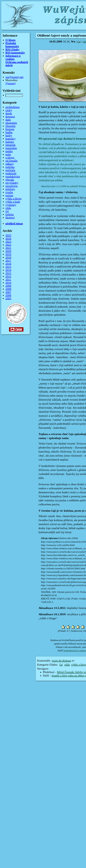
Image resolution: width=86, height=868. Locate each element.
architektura (13, 107)
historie (10, 129)
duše (8, 120)
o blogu (10, 158)
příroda (10, 180)
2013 (8, 273)
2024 (8, 238)
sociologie (12, 186)
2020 (8, 251)
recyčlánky (12, 183)
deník (9, 113)
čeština (10, 214)
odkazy (10, 164)
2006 (8, 295)
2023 (8, 242)
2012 (8, 276)
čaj (79, 42)
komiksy (10, 139)
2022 (8, 245)
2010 (8, 283)
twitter (9, 195)
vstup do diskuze (61, 661)
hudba (9, 132)
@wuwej (11, 83)
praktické (11, 173)
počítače (10, 170)
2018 (8, 257)
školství (10, 218)
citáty (9, 110)
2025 (8, 235)
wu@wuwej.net (14, 77)
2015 (8, 267)
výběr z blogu (13, 199)
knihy (9, 135)
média (9, 151)
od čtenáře (12, 161)
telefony (10, 189)
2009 (8, 286)
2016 (8, 264)
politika (10, 167)
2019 (8, 254)
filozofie (10, 126)
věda (67, 665)
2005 (8, 298)
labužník (10, 145)
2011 (8, 279)
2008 (8, 289)
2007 (8, 292)
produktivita (13, 176)
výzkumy (11, 205)
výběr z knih (13, 202)
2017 (8, 261)
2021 (8, 248)
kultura (10, 142)
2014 (8, 270)
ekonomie (11, 123)
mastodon (11, 148)
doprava (10, 116)
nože (8, 154)
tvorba (9, 192)
